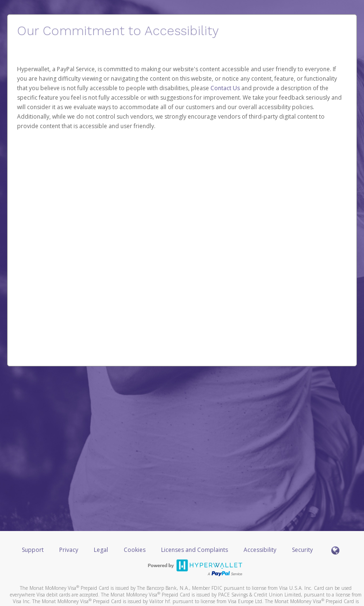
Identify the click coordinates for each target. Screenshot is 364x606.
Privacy (69, 550)
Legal (101, 550)
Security (302, 550)
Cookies (135, 550)
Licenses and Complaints (195, 550)
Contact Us (226, 88)
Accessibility (260, 550)
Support (33, 550)
